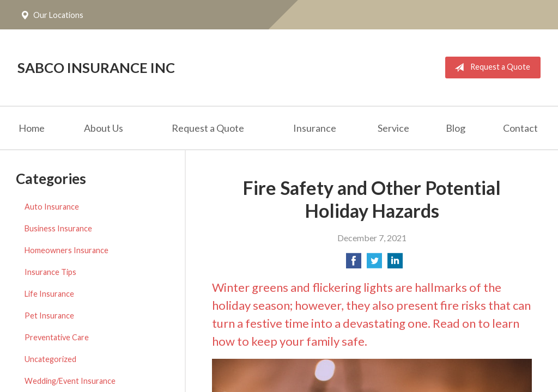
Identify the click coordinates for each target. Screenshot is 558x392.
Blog (456, 128)
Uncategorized (50, 359)
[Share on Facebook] (354, 264)
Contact (520, 128)
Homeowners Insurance (66, 250)
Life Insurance (49, 294)
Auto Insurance (52, 207)
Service (393, 128)
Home (32, 128)
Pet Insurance (49, 316)
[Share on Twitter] (374, 264)
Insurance (315, 128)
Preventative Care (57, 337)
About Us (104, 128)
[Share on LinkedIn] (395, 264)
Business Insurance (58, 228)
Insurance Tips (50, 272)
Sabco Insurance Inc (96, 68)
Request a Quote (490, 68)
